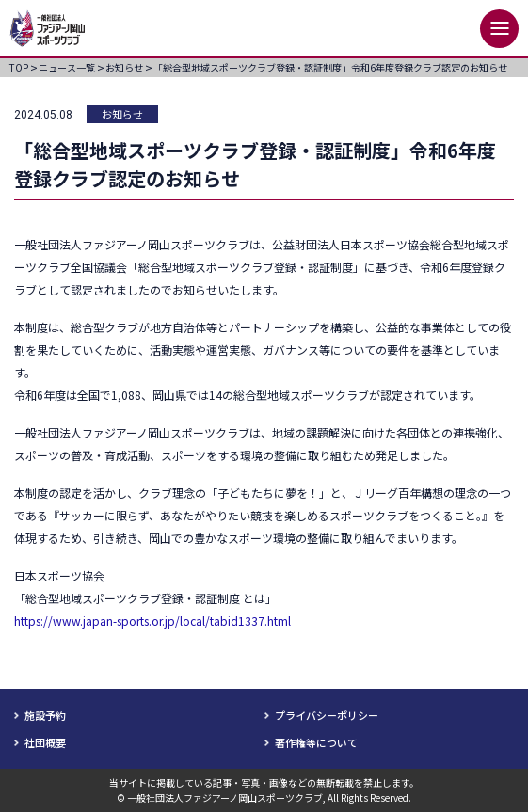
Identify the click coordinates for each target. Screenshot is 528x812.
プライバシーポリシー (327, 715)
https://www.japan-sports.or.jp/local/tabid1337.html (152, 621)
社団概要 (45, 742)
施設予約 (45, 715)
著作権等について (316, 742)
